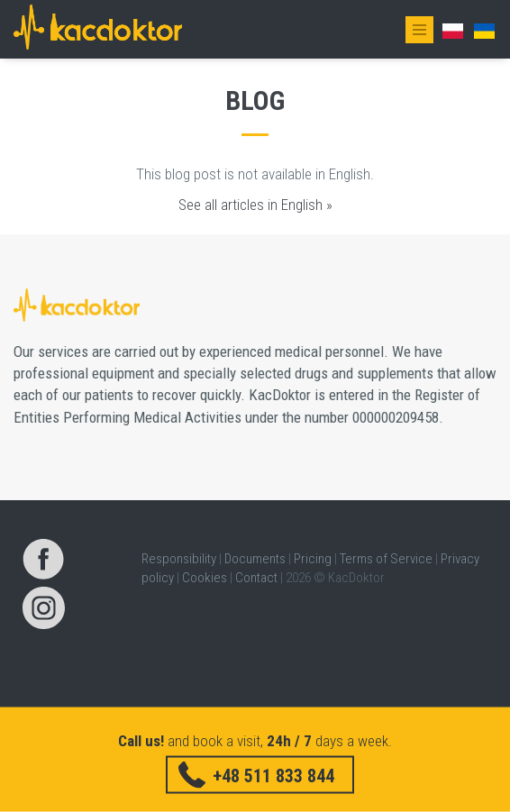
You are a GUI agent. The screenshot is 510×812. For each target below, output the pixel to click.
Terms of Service (386, 559)
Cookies (205, 578)
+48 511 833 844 (273, 775)
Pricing (313, 559)
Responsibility (179, 559)
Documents (255, 559)
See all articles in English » (255, 205)
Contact (256, 578)
